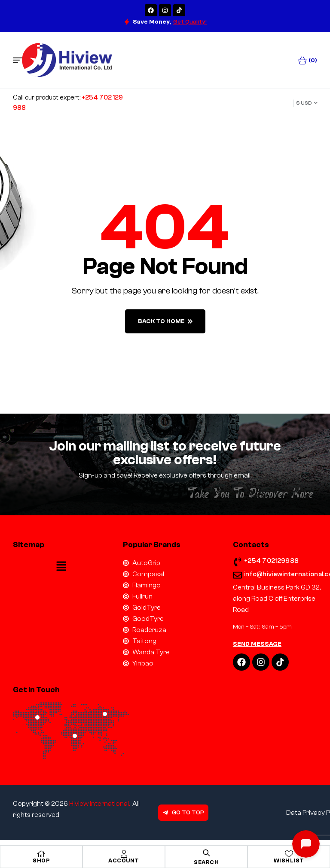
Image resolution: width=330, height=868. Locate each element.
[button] (61, 567)
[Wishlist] (289, 854)
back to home (165, 321)
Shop (41, 860)
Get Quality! (190, 22)
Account (124, 860)
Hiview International (99, 804)
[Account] (124, 854)
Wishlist (289, 860)
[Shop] (41, 854)
